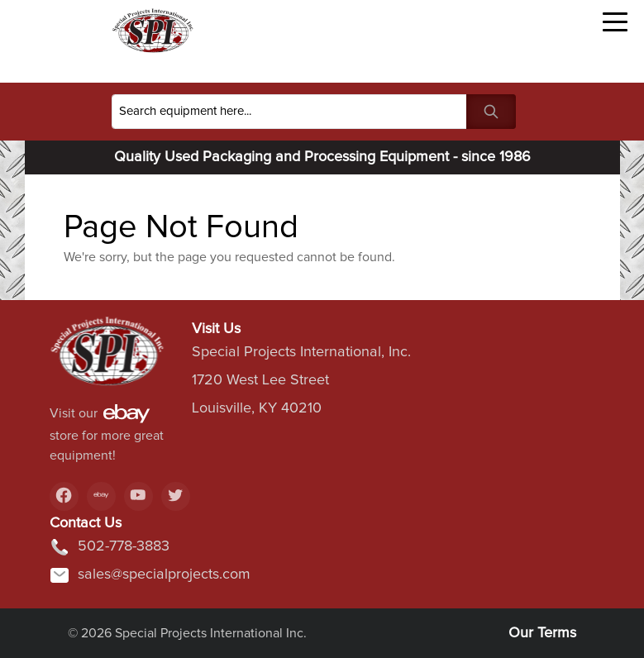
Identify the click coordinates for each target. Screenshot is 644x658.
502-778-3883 (110, 547)
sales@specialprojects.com (150, 575)
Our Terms (542, 633)
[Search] (289, 112)
